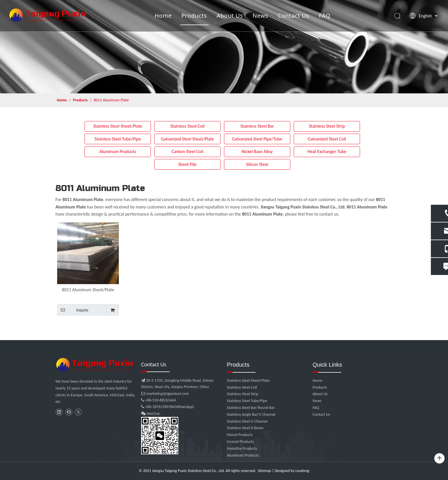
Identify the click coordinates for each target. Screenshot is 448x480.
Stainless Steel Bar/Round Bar (251, 408)
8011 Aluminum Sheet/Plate (88, 290)
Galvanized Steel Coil (327, 139)
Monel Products (240, 435)
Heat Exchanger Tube (327, 151)
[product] (224, 47)
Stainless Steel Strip (327, 126)
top (439, 459)
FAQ (325, 16)
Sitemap (264, 471)
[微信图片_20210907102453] (95, 365)
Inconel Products (240, 442)
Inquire (73, 310)
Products (194, 16)
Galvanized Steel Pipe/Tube (257, 139)
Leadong (302, 471)
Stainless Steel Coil (187, 126)
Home (163, 16)
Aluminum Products (118, 151)
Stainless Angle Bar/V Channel (251, 414)
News (260, 16)
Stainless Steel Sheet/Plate (118, 126)
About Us (230, 16)
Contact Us (293, 16)
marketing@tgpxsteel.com (165, 394)
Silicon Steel (257, 164)
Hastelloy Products (242, 448)
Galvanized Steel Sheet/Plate (187, 139)
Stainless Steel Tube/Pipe (118, 139)
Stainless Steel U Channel (247, 421)
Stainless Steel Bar (257, 126)
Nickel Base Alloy (257, 151)
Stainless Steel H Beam (245, 428)
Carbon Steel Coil (188, 151)
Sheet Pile (187, 164)
